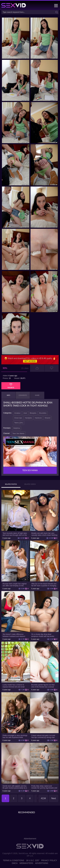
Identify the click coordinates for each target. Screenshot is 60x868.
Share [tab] (37, 395)
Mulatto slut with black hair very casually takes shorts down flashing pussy (44, 534)
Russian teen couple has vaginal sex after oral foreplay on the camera (15, 585)
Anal (25, 413)
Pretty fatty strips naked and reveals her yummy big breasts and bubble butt (44, 787)
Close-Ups (18, 418)
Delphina (17, 428)
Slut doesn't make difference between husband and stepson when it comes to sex (14, 635)
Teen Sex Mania (18, 434)
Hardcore (38, 418)
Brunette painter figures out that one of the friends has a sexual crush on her (43, 686)
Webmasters (26, 863)
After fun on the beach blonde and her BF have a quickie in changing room (44, 585)
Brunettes (43, 413)
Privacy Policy (49, 860)
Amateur (17, 413)
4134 (43, 798)
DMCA (15, 863)
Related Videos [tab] (30, 484)
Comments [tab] (23, 395)
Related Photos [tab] (11, 484)
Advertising (42, 863)
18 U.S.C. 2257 (33, 860)
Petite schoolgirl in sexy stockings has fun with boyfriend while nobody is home (15, 736)
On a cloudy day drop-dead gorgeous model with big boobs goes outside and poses (43, 635)
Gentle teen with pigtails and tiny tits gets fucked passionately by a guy (15, 787)
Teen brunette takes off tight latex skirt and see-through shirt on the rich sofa (15, 534)
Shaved (47, 418)
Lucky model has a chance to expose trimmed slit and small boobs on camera (14, 686)
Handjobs (28, 418)
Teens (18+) (19, 423)
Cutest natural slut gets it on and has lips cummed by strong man (43, 736)
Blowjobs (33, 413)
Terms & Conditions (14, 860)
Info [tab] (8, 395)
